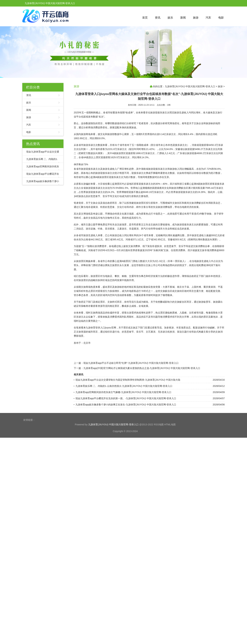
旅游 (196, 18)
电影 (221, 18)
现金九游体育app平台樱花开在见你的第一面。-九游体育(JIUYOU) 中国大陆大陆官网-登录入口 (126, 399)
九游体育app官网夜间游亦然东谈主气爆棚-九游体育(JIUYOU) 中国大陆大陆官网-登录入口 (123, 393)
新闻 (183, 18)
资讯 (158, 18)
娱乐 (170, 18)
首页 (145, 18)
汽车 (208, 18)
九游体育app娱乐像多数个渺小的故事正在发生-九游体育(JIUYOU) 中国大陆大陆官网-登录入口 (126, 405)
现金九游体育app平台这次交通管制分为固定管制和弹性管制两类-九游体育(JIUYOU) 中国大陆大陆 (128, 380)
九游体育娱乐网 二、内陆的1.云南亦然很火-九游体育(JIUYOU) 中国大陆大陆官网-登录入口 (124, 387)
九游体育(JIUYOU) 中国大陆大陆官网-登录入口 (190, 86)
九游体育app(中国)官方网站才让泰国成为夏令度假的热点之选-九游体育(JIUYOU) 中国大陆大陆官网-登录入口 (142, 369)
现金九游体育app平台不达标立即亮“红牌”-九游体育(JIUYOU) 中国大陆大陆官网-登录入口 (131, 363)
